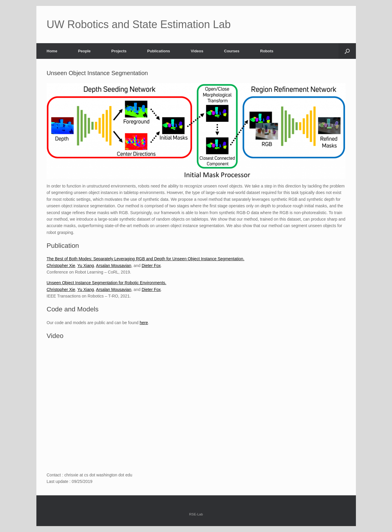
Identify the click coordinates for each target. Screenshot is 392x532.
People (84, 51)
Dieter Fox (151, 266)
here (144, 323)
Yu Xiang (86, 266)
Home (52, 51)
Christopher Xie (61, 266)
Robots (267, 51)
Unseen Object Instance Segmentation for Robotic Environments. (107, 283)
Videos (197, 51)
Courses (232, 51)
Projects (119, 51)
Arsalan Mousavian (114, 266)
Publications (159, 51)
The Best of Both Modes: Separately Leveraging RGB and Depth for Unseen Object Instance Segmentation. (146, 259)
